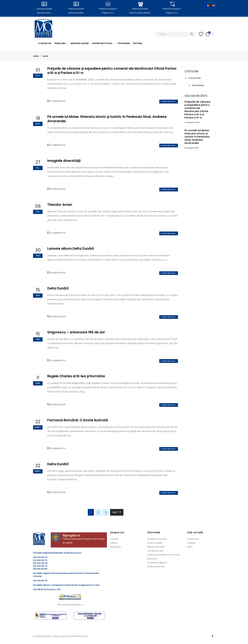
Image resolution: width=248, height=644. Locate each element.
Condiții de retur (156, 551)
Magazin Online (80, 43)
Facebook (212, 636)
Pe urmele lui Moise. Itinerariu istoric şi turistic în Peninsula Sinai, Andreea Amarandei (107, 119)
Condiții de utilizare (157, 563)
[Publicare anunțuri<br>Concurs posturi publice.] (140, 4)
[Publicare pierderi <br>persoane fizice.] (44, 4)
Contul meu (193, 539)
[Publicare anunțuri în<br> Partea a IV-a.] (108, 4)
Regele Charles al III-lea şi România (76, 376)
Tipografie (124, 43)
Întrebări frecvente (157, 539)
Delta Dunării (58, 288)
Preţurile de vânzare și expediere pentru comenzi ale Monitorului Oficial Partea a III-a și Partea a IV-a (112, 71)
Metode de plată (156, 547)
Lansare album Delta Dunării (71, 248)
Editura (138, 43)
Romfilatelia (58, 189)
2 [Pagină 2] (98, 512)
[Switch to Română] (208, 6)
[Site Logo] (43, 28)
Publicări (60, 43)
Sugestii (191, 543)
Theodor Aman (60, 205)
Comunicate (58, 101)
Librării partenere (156, 567)
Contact (114, 539)
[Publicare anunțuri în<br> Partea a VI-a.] (172, 4)
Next (117, 512)
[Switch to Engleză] (214, 6)
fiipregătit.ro (71, 535)
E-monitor (45, 43)
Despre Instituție (102, 43)
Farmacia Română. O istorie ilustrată (78, 420)
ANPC (190, 547)
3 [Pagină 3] (106, 512)
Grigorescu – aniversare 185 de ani (76, 332)
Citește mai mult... (169, 101)
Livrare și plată (155, 543)
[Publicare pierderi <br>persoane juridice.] (76, 4)
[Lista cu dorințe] (201, 34)
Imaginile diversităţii (64, 161)
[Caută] (192, 34)
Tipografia (116, 547)
